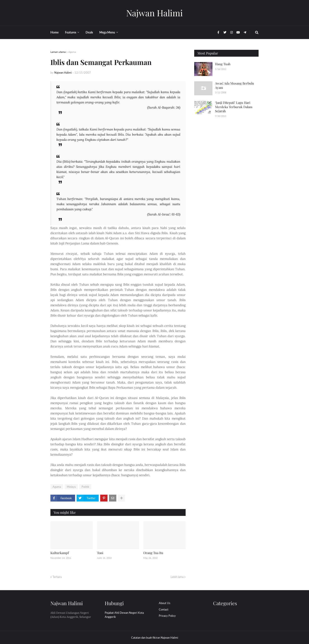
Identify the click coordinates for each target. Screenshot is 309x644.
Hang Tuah (223, 64)
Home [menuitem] (55, 32)
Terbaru (57, 577)
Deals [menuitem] (89, 32)
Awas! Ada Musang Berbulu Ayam (235, 85)
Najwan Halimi (154, 13)
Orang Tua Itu (153, 553)
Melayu (71, 487)
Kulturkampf (60, 553)
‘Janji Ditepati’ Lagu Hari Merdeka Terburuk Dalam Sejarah (234, 107)
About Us (165, 603)
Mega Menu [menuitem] (107, 32)
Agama (72, 52)
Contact (164, 609)
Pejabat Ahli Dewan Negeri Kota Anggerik (124, 615)
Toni (100, 553)
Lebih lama (177, 577)
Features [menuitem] (71, 32)
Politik (85, 487)
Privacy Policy (167, 616)
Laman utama (58, 52)
